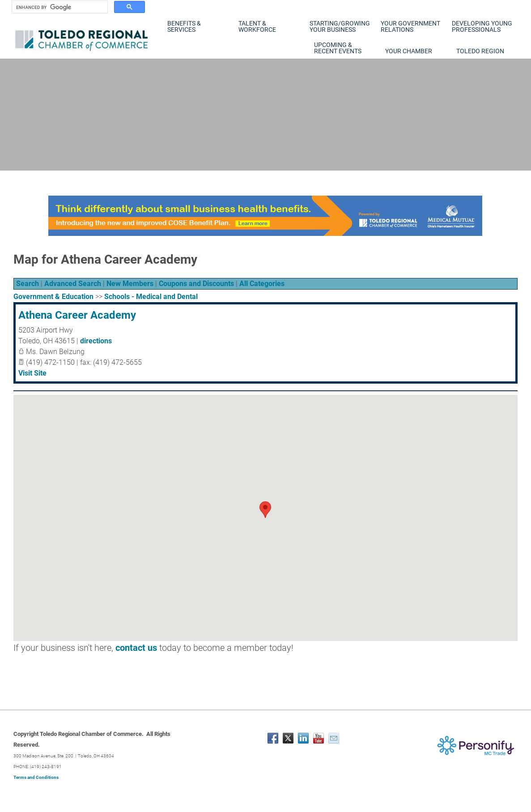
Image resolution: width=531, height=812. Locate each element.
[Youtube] (319, 738)
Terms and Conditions (36, 777)
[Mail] (334, 738)
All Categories (262, 284)
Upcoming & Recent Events (338, 48)
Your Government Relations (410, 26)
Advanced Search (73, 284)
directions (96, 341)
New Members (130, 284)
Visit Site (32, 373)
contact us (136, 648)
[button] (265, 510)
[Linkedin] (303, 738)
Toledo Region (480, 51)
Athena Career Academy (77, 315)
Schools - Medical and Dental (151, 297)
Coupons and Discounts (196, 284)
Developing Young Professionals (482, 26)
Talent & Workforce (257, 26)
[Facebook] (273, 738)
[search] (59, 7)
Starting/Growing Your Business (340, 26)
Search (28, 284)
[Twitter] (288, 738)
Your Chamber (409, 51)
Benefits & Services (184, 26)
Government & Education (53, 297)
